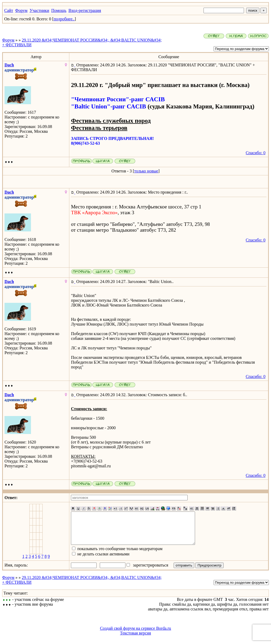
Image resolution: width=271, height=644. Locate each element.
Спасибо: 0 (256, 153)
